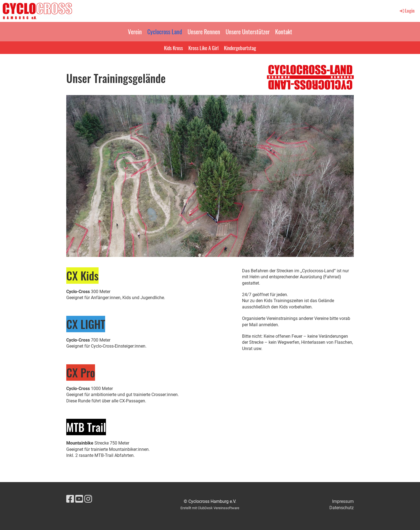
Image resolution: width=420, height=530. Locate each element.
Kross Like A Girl (203, 48)
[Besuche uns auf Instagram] (88, 499)
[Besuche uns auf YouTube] (79, 499)
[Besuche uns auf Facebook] (70, 499)
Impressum (343, 501)
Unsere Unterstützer (248, 31)
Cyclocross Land (165, 31)
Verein (135, 31)
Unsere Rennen (204, 31)
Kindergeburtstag (240, 48)
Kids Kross (173, 48)
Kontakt (284, 31)
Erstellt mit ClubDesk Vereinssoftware (210, 508)
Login (407, 11)
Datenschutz (342, 508)
